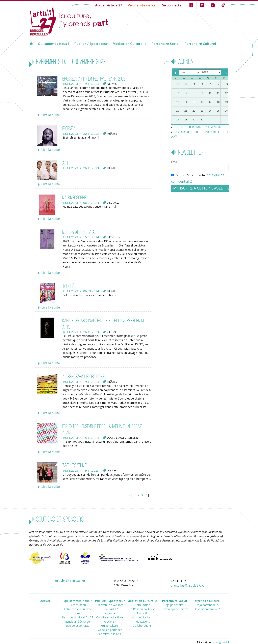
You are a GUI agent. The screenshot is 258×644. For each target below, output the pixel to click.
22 (194, 111)
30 (178, 84)
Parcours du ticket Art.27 (78, 605)
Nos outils (142, 605)
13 (178, 102)
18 (218, 102)
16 (202, 102)
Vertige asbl (222, 635)
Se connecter (176, 5)
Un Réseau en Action (142, 602)
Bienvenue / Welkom (110, 598)
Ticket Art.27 (110, 602)
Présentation (78, 598)
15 (194, 102)
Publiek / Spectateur (91, 44)
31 (186, 84)
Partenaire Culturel (200, 44)
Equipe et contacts (78, 612)
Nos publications (142, 609)
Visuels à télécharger (78, 609)
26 (226, 111)
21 (186, 111)
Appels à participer (110, 620)
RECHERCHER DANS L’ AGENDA (195, 127)
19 (226, 102)
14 (186, 102)
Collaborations (142, 616)
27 (178, 120)
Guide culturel (110, 616)
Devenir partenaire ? (174, 602)
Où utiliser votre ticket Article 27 (110, 611)
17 (210, 102)
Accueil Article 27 (118, 5)
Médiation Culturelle (130, 44)
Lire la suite (49, 115)
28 (186, 120)
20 (178, 111)
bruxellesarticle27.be (190, 579)
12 (226, 93)
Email (175, 156)
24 (210, 111)
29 (194, 120)
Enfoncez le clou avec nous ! (78, 602)
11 (218, 93)
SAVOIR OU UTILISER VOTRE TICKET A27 (201, 131)
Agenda (110, 605)
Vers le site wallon (149, 5)
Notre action (142, 598)
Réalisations (142, 612)
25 (218, 111)
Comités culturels (110, 623)
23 (202, 111)
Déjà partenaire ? (174, 598)
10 (210, 93)
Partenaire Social (165, 44)
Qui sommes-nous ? (54, 44)
